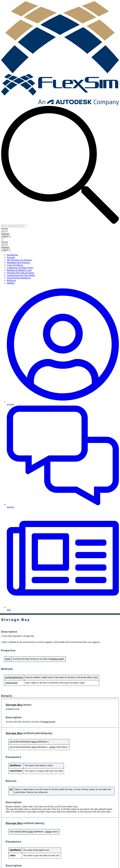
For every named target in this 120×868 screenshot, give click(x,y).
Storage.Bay (14, 705)
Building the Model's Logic (19, 270)
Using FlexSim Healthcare (19, 278)
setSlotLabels (11, 683)
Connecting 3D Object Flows (20, 268)
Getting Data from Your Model (21, 275)
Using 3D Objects (15, 265)
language (5, 234)
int (11, 742)
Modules (11, 283)
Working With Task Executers (20, 273)
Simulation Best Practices (18, 262)
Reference (11, 280)
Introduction (12, 255)
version (4, 229)
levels (8, 659)
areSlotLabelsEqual (14, 677)
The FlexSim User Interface (19, 260)
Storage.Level (57, 659)
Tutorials (11, 257)
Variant (52, 747)
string (34, 742)
